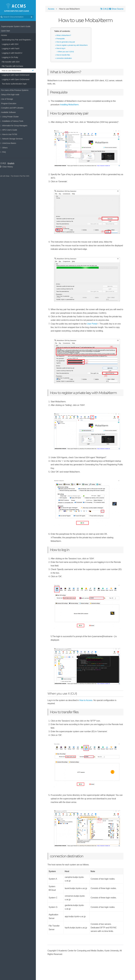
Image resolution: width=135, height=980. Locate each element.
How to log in (66, 49)
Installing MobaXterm (74, 105)
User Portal (97, 331)
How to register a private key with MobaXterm (77, 46)
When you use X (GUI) (71, 52)
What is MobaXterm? (68, 36)
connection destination (69, 59)
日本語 (6, 163)
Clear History (9, 167)
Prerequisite (65, 39)
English (14, 163)
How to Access (91, 718)
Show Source (115, 9)
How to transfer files (68, 55)
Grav (10, 176)
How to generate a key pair (70, 42)
